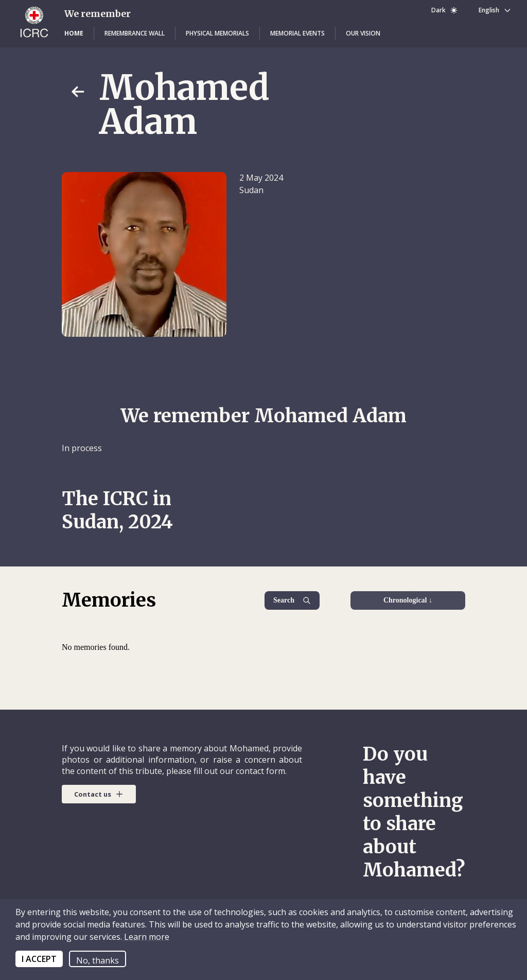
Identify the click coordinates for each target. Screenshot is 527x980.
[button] (74, 33)
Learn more (146, 937)
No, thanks (98, 960)
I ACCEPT (39, 959)
